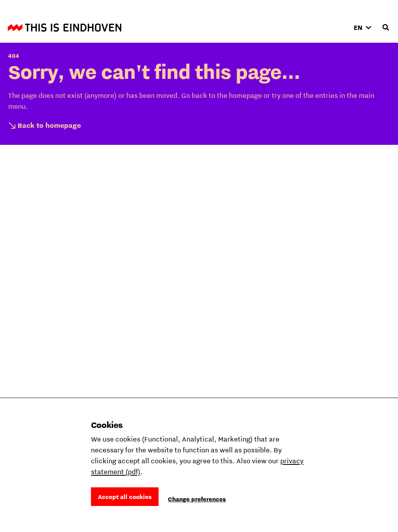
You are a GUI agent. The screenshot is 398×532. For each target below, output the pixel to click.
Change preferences (197, 499)
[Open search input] (386, 28)
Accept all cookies (125, 497)
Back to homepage (49, 125)
